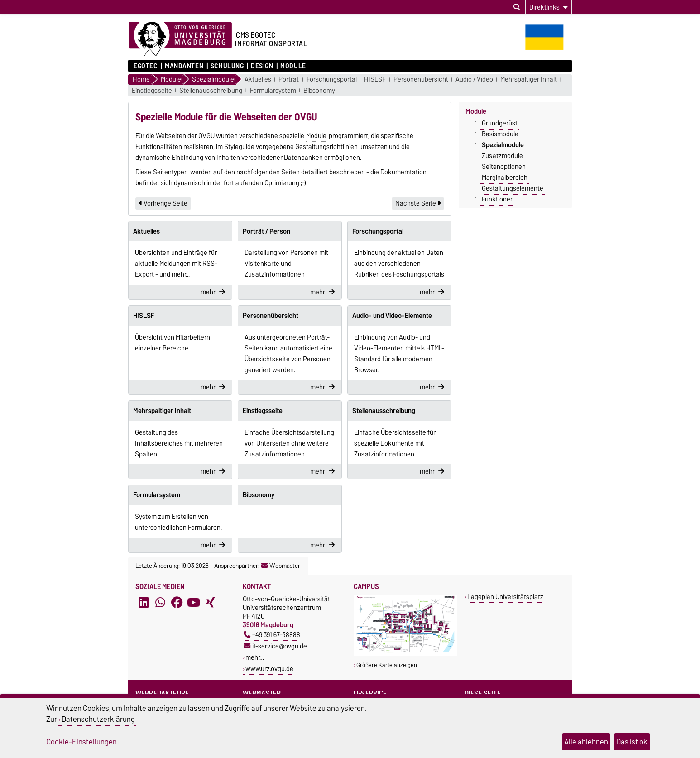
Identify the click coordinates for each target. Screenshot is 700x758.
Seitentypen (170, 172)
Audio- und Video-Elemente (392, 316)
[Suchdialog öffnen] (517, 7)
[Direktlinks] (549, 7)
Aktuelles (258, 79)
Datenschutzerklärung (98, 719)
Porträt (289, 79)
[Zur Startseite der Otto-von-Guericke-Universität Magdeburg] (180, 39)
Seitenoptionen (504, 167)
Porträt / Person (266, 231)
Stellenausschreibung (211, 91)
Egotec (146, 66)
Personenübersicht (421, 79)
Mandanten (184, 66)
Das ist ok (632, 742)
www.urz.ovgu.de (269, 669)
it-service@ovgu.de (275, 646)
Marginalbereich (505, 178)
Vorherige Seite (163, 203)
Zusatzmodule (502, 156)
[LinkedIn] (144, 603)
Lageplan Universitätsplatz (505, 597)
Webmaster (281, 566)
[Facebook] (177, 603)
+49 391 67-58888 (272, 635)
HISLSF (375, 79)
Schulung (227, 66)
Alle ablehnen (586, 742)
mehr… (255, 657)
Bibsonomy (319, 91)
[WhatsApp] (160, 603)
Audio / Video (474, 79)
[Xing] (210, 603)
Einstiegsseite (152, 91)
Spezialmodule (503, 145)
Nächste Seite (418, 203)
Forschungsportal (332, 79)
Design (262, 66)
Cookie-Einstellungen (82, 742)
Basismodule (500, 134)
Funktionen (498, 199)
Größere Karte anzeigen (387, 665)
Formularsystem (273, 91)
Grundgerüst (500, 123)
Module (293, 66)
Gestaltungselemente (513, 188)
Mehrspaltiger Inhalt (529, 79)
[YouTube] (193, 603)
